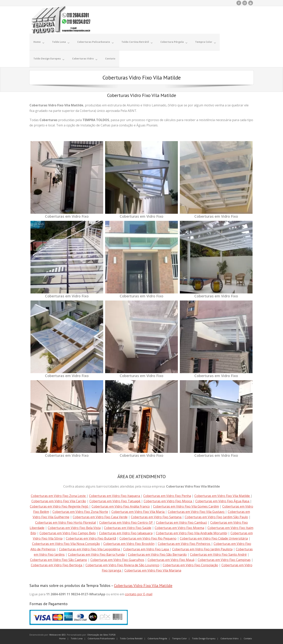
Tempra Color (180, 638)
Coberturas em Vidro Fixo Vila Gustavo (197, 512)
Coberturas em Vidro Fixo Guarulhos (117, 560)
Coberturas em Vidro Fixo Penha (167, 496)
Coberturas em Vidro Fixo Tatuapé (115, 501)
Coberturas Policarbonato (101, 638)
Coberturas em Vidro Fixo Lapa (146, 549)
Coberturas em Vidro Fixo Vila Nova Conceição (66, 544)
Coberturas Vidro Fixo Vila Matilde (143, 585)
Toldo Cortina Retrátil (131, 638)
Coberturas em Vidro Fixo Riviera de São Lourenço (122, 565)
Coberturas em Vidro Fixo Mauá (171, 560)
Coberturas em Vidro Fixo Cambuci (181, 522)
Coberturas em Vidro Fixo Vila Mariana (153, 570)
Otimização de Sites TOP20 (101, 634)
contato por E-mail (139, 594)
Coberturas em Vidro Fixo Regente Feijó (59, 506)
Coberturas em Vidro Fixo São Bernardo (157, 554)
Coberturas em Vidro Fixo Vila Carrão (59, 501)
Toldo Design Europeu (204, 638)
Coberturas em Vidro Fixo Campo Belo (68, 533)
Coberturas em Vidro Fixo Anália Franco (121, 506)
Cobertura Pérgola (157, 638)
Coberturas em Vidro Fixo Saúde (128, 528)
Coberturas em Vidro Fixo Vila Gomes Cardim (186, 506)
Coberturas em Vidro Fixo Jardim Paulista (202, 549)
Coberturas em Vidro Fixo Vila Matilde (222, 496)
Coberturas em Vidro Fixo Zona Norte (80, 512)
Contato (248, 638)
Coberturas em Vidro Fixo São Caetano (59, 560)
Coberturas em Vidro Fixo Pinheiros (184, 544)
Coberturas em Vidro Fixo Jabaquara (126, 533)
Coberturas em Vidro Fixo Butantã (91, 538)
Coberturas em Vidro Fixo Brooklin (129, 544)
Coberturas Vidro (230, 638)
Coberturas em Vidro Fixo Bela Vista (74, 528)
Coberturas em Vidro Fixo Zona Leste (59, 496)
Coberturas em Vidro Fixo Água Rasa (223, 501)
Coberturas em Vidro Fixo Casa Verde (100, 517)
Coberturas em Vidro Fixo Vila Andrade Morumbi (192, 533)
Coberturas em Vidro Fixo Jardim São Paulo (216, 517)
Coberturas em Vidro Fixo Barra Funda (96, 554)
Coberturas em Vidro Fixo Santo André (218, 554)
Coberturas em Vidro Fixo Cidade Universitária (214, 538)
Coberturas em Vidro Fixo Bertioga (57, 565)
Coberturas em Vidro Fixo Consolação (190, 565)
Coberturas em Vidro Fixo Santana (157, 517)
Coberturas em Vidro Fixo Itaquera (115, 496)
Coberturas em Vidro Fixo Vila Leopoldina (90, 549)
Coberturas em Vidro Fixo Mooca (168, 501)
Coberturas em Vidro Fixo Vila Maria (138, 512)
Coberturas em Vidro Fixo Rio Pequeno (148, 538)
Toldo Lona (77, 638)
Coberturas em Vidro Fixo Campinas (224, 560)
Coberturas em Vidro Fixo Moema (179, 528)
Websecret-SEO (57, 634)
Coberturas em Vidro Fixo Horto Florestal (66, 522)
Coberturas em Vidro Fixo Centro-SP (126, 522)
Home (62, 638)
